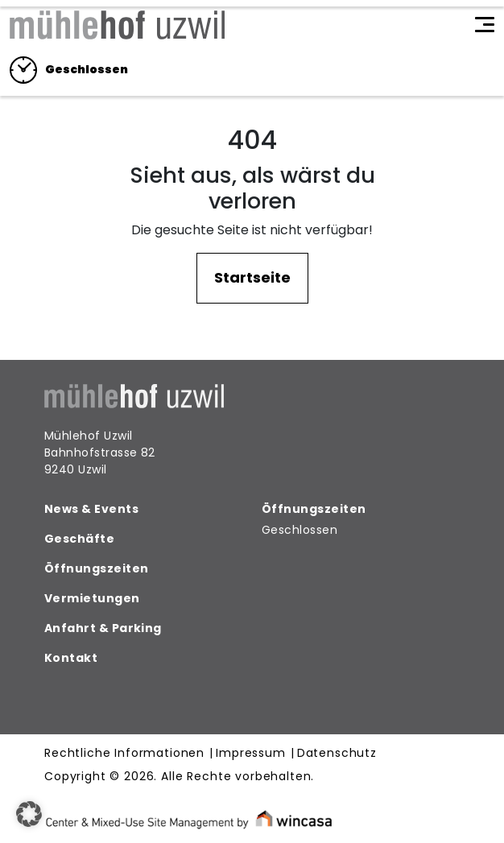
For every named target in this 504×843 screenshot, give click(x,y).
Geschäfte (79, 539)
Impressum (251, 754)
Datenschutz (337, 754)
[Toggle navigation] (485, 25)
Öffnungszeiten (96, 568)
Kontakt (71, 658)
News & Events (91, 509)
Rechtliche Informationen (124, 754)
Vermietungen (92, 598)
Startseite (252, 277)
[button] (29, 814)
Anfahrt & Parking (103, 628)
